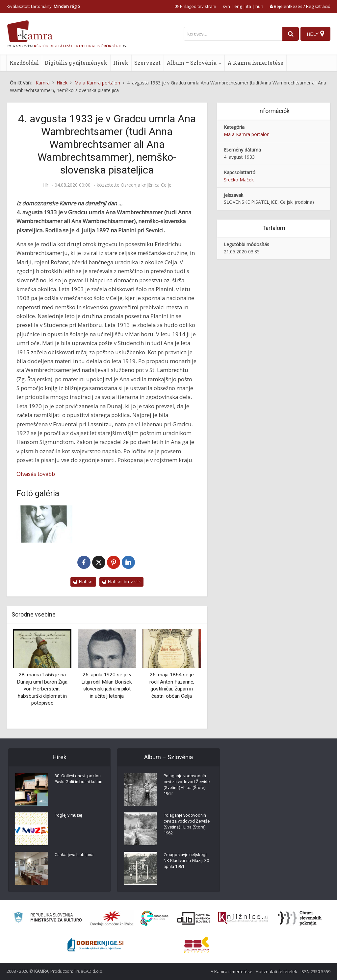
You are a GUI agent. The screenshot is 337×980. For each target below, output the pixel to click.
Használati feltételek (276, 971)
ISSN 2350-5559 (315, 971)
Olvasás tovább (36, 474)
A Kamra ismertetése (255, 63)
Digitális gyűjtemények (76, 63)
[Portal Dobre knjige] (95, 945)
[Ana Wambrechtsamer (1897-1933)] (44, 524)
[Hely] (315, 34)
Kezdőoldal (24, 63)
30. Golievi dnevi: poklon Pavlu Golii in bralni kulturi (79, 784)
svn (226, 6)
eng (238, 6)
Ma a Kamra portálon (247, 134)
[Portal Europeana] (155, 918)
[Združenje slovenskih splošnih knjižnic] (243, 918)
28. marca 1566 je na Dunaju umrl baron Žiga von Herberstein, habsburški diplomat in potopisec (42, 689)
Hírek (121, 63)
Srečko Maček (239, 180)
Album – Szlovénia (192, 63)
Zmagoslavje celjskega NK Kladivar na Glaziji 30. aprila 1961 (187, 863)
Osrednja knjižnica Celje (146, 185)
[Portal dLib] (194, 918)
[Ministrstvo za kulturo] (48, 918)
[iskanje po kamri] (231, 34)
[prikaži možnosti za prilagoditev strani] (195, 6)
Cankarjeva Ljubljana (76, 857)
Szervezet (147, 63)
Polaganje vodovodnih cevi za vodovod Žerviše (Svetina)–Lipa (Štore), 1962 (187, 788)
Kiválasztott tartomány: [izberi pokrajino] (43, 6)
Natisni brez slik (121, 582)
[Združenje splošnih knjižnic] (197, 945)
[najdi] (288, 34)
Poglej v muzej (70, 817)
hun (259, 6)
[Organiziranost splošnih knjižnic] (112, 918)
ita (249, 6)
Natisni (83, 582)
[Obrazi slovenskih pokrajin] (300, 918)
